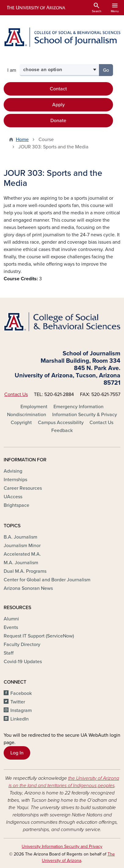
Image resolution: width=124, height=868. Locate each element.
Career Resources (23, 488)
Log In (17, 753)
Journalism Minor (22, 546)
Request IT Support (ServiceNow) (39, 636)
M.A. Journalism (21, 563)
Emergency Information (78, 407)
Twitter (18, 702)
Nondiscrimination (27, 415)
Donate (58, 121)
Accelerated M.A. (22, 554)
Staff (9, 653)
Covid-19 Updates (23, 662)
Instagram (21, 710)
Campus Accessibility (61, 423)
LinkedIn (20, 719)
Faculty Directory (22, 645)
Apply (58, 105)
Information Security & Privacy (85, 415)
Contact (58, 89)
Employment (34, 407)
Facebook (21, 693)
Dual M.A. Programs (25, 571)
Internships (15, 480)
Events (11, 627)
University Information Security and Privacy (62, 846)
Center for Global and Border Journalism (47, 580)
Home (22, 140)
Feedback (62, 430)
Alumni (11, 619)
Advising (13, 471)
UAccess (13, 497)
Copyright (21, 423)
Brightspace (16, 505)
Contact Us (16, 394)
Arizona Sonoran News (28, 588)
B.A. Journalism (20, 537)
